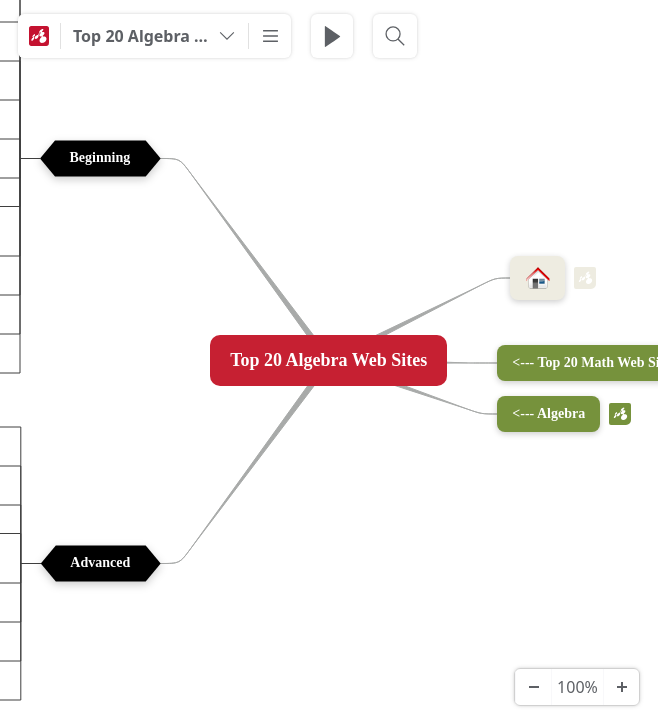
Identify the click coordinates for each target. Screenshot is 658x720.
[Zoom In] (621, 687)
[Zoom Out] (533, 687)
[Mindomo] (39, 36)
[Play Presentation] (332, 36)
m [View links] (585, 278)
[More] (270, 36)
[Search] (395, 36)
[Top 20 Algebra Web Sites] (154, 36)
